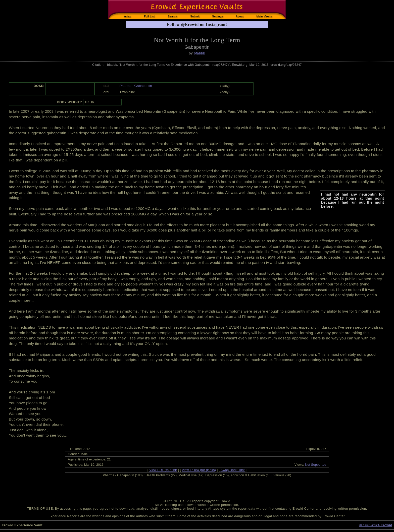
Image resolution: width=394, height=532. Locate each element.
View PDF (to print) (163, 470)
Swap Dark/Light (233, 470)
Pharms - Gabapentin (136, 86)
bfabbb (199, 53)
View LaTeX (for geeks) (199, 470)
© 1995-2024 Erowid (376, 525)
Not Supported (316, 465)
